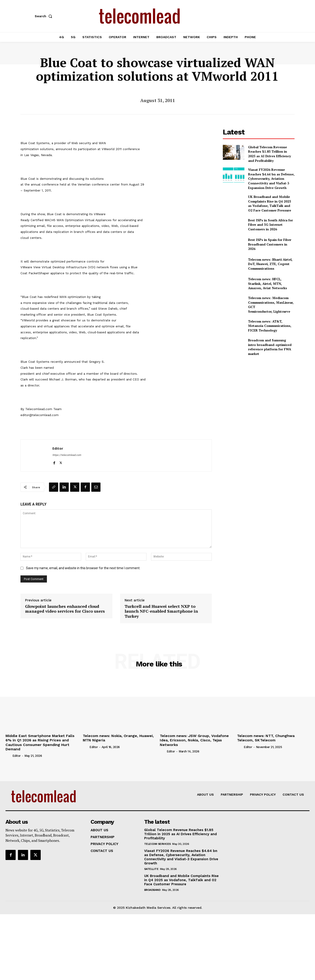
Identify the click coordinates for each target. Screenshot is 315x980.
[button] (44, 16)
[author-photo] (9, 756)
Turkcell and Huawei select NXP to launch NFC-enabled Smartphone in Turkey (161, 611)
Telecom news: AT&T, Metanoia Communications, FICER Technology (270, 326)
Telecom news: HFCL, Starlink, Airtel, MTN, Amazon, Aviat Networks (268, 283)
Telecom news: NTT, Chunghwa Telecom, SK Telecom (266, 738)
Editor (58, 448)
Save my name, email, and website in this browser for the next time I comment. (83, 568)
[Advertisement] (259, 392)
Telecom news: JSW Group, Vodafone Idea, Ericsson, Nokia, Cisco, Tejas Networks (194, 740)
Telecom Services (157, 844)
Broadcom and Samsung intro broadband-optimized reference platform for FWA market (270, 347)
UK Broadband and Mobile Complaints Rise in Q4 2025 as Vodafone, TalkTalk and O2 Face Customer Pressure (270, 203)
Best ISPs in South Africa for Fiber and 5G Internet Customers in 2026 (271, 225)
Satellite (151, 869)
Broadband (152, 890)
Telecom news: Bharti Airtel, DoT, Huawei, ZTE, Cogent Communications (270, 264)
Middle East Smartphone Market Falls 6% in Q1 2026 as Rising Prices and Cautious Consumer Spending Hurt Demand (40, 742)
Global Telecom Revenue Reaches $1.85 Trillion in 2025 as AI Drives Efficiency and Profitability (269, 154)
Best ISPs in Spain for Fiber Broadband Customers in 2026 (270, 244)
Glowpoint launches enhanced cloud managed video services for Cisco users (65, 609)
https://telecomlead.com (67, 455)
